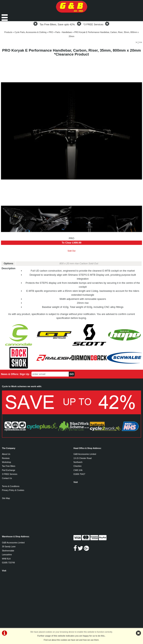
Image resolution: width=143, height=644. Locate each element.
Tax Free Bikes (9, 466)
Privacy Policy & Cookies (13, 490)
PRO (51, 32)
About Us (6, 454)
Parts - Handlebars (64, 32)
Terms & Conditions (11, 486)
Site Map (6, 498)
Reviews (6, 458)
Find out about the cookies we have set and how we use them (71, 640)
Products (8, 32)
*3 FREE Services (93, 24)
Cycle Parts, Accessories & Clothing (31, 32)
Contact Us (7, 478)
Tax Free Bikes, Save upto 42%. (58, 24)
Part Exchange (9, 470)
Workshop (6, 462)
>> (141, 42)
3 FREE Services (10, 474)
